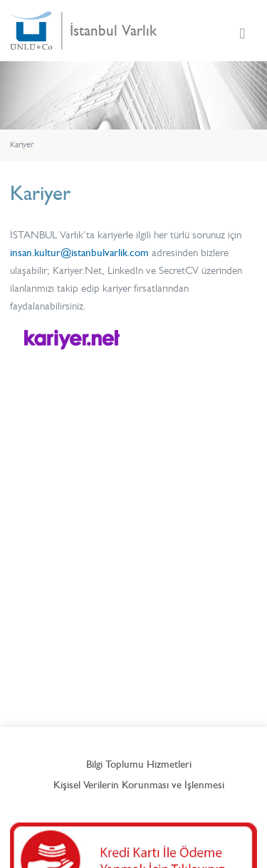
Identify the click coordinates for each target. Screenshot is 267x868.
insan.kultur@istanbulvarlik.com (79, 253)
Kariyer (22, 145)
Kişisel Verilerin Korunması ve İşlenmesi (139, 785)
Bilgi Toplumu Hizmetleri (139, 764)
